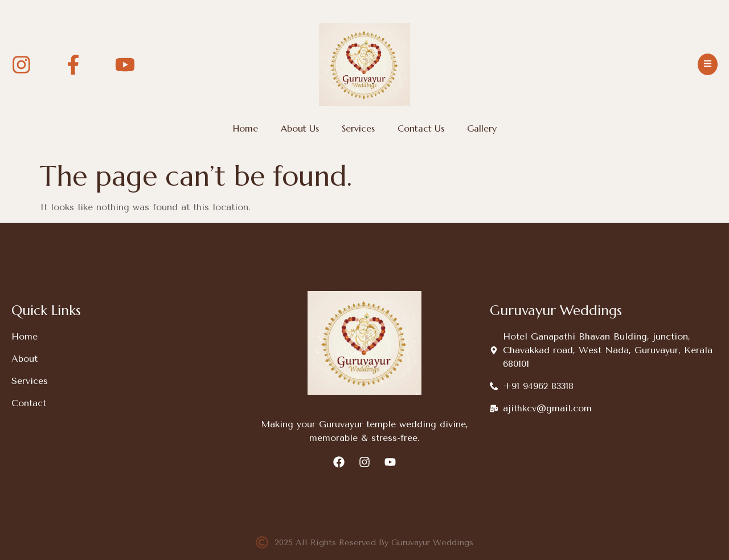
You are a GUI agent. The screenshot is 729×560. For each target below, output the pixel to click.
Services (358, 128)
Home (245, 128)
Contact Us (421, 128)
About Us (300, 128)
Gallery (482, 128)
